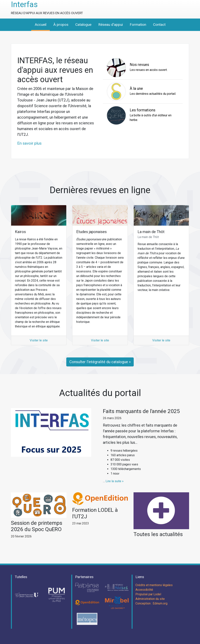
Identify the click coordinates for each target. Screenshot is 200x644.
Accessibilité (144, 590)
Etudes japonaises (91, 232)
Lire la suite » (115, 481)
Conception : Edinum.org (151, 603)
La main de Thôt (151, 232)
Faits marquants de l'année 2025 (141, 411)
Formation (138, 25)
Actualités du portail (100, 393)
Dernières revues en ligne (100, 190)
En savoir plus (29, 143)
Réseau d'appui (111, 25)
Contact (159, 25)
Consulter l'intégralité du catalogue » (100, 362)
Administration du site (150, 599)
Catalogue (83, 25)
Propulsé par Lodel (148, 594)
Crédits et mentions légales (154, 585)
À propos (61, 25)
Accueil (41, 25)
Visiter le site (39, 340)
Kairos (20, 232)
